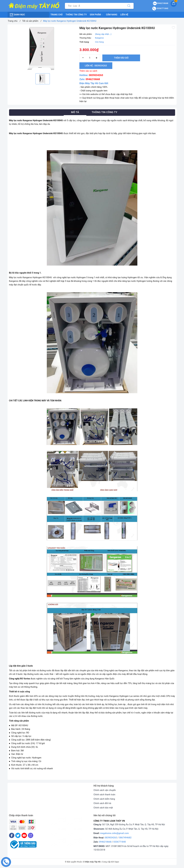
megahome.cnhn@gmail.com (115, 833)
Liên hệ (124, 15)
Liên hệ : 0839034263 (96, 66)
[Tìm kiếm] (129, 6)
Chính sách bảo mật (103, 808)
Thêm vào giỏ (121, 58)
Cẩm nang (112, 15)
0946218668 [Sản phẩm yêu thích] (161, 3)
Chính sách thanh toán (104, 795)
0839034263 (96, 75)
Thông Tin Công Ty (76, 15)
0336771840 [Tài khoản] (160, 8)
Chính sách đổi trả (102, 803)
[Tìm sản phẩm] (95, 6)
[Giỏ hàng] (174, 4)
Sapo (117, 862)
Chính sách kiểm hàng (104, 799)
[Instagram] (31, 835)
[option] (43, 48)
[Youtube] (24, 835)
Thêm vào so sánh (88, 71)
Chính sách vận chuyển (105, 790)
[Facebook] (12, 835)
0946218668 (93, 79)
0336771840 (120, 842)
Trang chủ (57, 15)
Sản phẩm (96, 15)
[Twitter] (18, 835)
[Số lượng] (90, 58)
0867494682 (125, 838)
